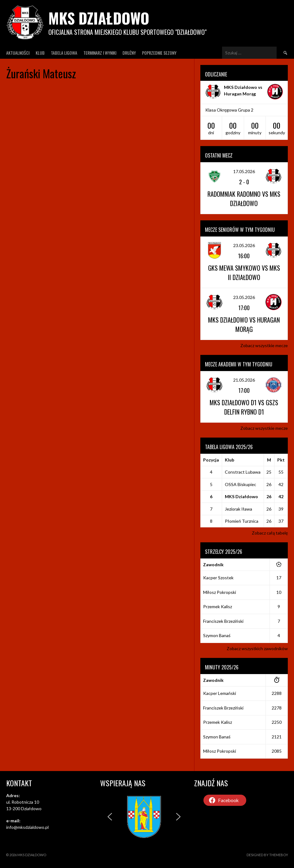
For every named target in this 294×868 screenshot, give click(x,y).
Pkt (281, 460)
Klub (40, 53)
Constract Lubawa (243, 472)
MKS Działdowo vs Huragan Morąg (244, 324)
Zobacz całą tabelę (270, 533)
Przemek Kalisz (218, 606)
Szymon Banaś (217, 635)
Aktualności (18, 53)
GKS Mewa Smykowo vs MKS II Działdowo (244, 273)
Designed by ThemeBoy (267, 855)
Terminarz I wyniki (100, 53)
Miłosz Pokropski (220, 592)
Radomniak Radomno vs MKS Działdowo (244, 199)
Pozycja (211, 460)
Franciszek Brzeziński (223, 621)
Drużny (129, 53)
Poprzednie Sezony (159, 53)
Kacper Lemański (220, 693)
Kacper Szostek (218, 578)
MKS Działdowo (99, 18)
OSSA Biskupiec (241, 484)
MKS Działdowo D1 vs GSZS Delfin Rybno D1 (244, 407)
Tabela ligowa (64, 53)
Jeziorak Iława (238, 509)
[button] (110, 817)
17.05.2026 (244, 171)
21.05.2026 (244, 380)
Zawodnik (213, 565)
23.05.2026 (244, 245)
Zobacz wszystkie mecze (264, 345)
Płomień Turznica (242, 521)
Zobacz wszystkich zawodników (257, 648)
